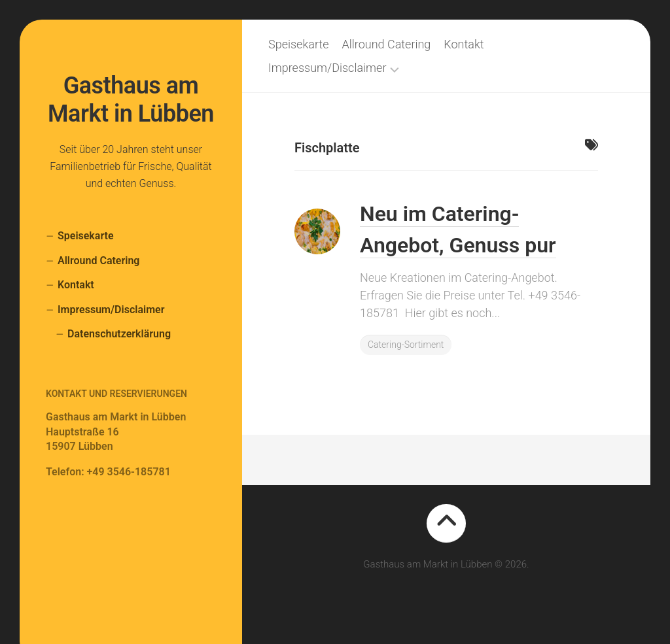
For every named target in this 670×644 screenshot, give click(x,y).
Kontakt (76, 285)
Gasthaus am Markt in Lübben (131, 100)
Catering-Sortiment (406, 345)
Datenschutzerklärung (119, 334)
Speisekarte (86, 236)
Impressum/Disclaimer (111, 310)
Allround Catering (98, 261)
